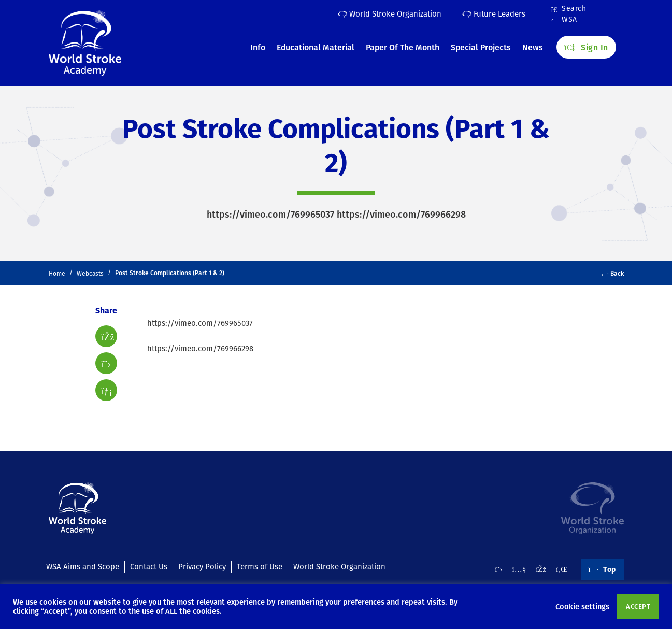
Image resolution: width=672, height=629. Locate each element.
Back (613, 273)
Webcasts (90, 273)
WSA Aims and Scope (83, 566)
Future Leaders (494, 13)
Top (602, 569)
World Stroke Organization (390, 13)
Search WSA (569, 14)
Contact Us (149, 566)
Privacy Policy (202, 566)
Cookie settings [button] (582, 606)
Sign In (586, 47)
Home (57, 273)
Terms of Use (260, 566)
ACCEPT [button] (638, 606)
